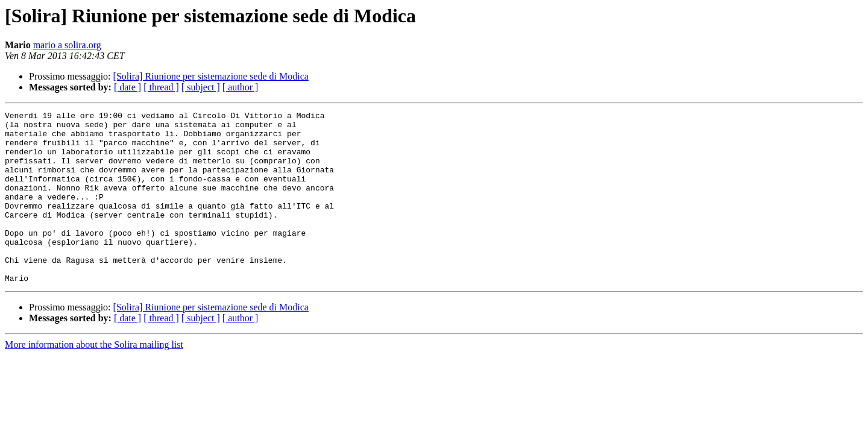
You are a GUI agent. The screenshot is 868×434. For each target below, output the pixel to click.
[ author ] (241, 87)
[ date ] (127, 87)
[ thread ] (161, 87)
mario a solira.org (67, 45)
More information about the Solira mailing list (94, 379)
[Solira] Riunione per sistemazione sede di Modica (211, 76)
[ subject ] (201, 87)
